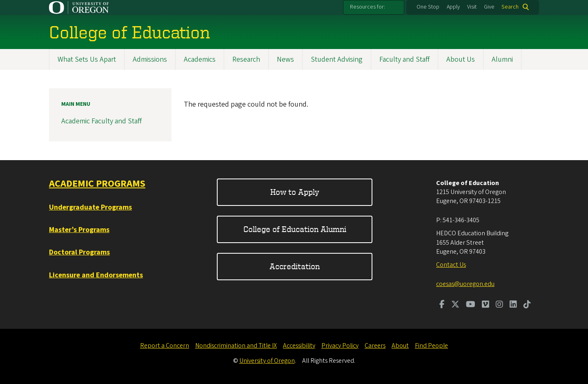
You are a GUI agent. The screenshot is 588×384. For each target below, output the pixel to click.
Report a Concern (165, 346)
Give (489, 7)
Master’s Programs (79, 230)
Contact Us (451, 265)
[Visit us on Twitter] (455, 305)
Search (510, 7)
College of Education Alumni (295, 229)
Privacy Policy (340, 346)
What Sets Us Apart (87, 59)
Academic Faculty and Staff (101, 121)
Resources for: (367, 7)
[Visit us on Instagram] (499, 305)
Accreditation (295, 266)
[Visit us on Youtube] (471, 305)
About (400, 346)
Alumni (502, 59)
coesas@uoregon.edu (465, 284)
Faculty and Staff (404, 59)
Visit (472, 7)
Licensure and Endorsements (96, 275)
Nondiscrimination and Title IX (236, 346)
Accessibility (299, 346)
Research (246, 59)
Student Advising (337, 59)
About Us (461, 59)
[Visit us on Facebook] (442, 305)
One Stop (428, 7)
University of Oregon (267, 361)
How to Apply (295, 192)
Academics (200, 59)
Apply (453, 7)
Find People (431, 346)
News (285, 59)
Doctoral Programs (79, 252)
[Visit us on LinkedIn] (513, 305)
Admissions (150, 59)
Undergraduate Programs (90, 207)
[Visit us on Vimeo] (486, 305)
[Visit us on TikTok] (527, 305)
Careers (375, 346)
